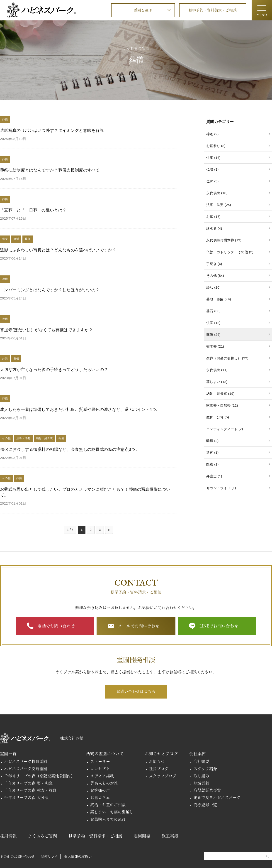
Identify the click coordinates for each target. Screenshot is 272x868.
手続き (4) (214, 264)
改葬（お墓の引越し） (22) (227, 358)
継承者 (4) (214, 228)
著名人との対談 (104, 783)
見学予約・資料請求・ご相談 (213, 10)
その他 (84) (215, 276)
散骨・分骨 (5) (218, 417)
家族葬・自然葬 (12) (222, 405)
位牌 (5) (212, 181)
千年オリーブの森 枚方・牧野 (30, 790)
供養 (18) (213, 323)
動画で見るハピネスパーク (217, 798)
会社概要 (201, 761)
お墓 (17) (213, 217)
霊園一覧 (8, 754)
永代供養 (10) (217, 193)
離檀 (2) (212, 441)
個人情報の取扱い (78, 857)
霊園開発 (142, 836)
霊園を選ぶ (143, 10)
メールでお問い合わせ (139, 626)
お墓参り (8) (216, 146)
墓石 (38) (213, 311)
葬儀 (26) (213, 335)
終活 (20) (213, 287)
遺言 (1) (212, 452)
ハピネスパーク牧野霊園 (26, 761)
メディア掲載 (102, 776)
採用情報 (8, 836)
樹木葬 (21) (215, 346)
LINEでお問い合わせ (219, 626)
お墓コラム (100, 798)
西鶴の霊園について (105, 754)
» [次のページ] (109, 530)
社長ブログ (159, 769)
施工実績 (170, 836)
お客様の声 (100, 790)
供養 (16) (213, 158)
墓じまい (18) (217, 382)
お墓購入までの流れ (108, 819)
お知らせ (157, 761)
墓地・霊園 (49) (219, 299)
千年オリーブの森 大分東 (26, 798)
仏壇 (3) (212, 169)
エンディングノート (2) (225, 429)
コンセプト (100, 769)
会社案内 (198, 754)
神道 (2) (212, 134)
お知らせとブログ (161, 754)
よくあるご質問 (42, 836)
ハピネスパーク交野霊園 (26, 769)
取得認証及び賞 (207, 790)
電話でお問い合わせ (56, 626)
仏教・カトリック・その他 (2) (230, 252)
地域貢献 (201, 783)
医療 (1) (212, 464)
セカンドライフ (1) (221, 488)
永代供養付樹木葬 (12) (224, 240)
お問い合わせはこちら (136, 691)
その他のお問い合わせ (17, 857)
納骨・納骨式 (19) (220, 394)
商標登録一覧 (205, 805)
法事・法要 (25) (219, 205)
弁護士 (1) (214, 476)
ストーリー (100, 761)
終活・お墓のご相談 (108, 805)
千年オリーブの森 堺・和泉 (28, 783)
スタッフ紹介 (205, 769)
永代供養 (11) (217, 370)
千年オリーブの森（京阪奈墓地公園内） (39, 776)
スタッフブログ (163, 776)
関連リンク (50, 857)
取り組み (201, 776)
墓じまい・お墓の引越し (112, 812)
